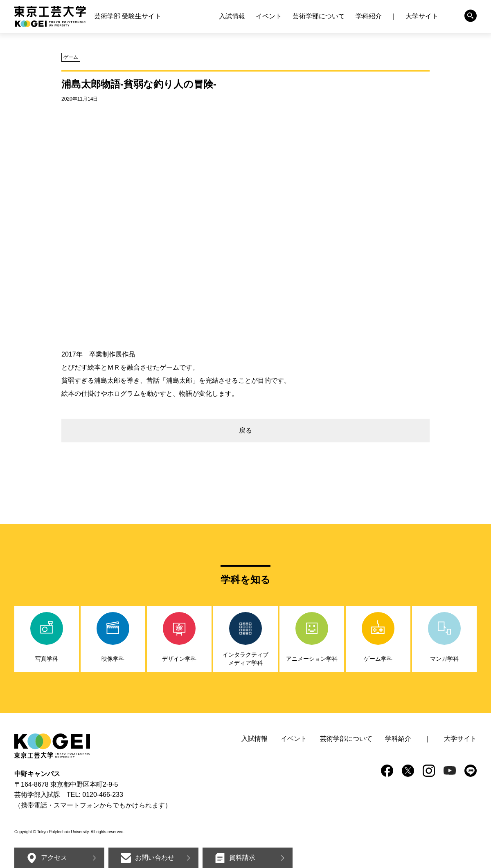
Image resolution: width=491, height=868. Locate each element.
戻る (245, 430)
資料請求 (242, 858)
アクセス (54, 858)
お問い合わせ (155, 858)
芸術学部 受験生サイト (128, 16)
